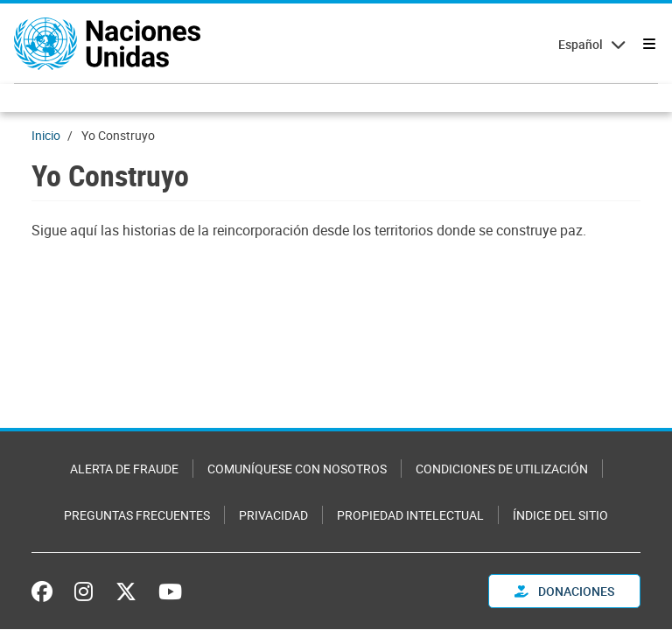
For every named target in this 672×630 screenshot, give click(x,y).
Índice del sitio (560, 515)
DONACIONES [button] (564, 591)
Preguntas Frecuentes (137, 515)
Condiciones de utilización (502, 469)
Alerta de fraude (124, 469)
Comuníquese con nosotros (297, 469)
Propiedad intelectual (410, 515)
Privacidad (273, 515)
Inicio (46, 135)
